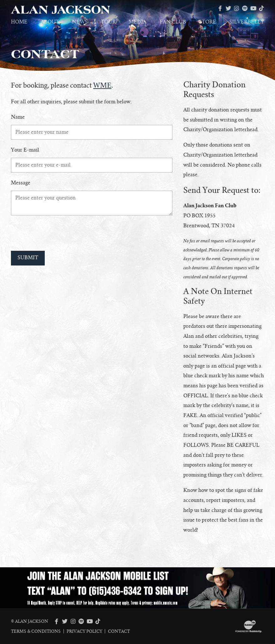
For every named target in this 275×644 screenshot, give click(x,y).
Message (21, 183)
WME (102, 85)
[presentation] (59, 233)
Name (18, 117)
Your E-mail (25, 150)
